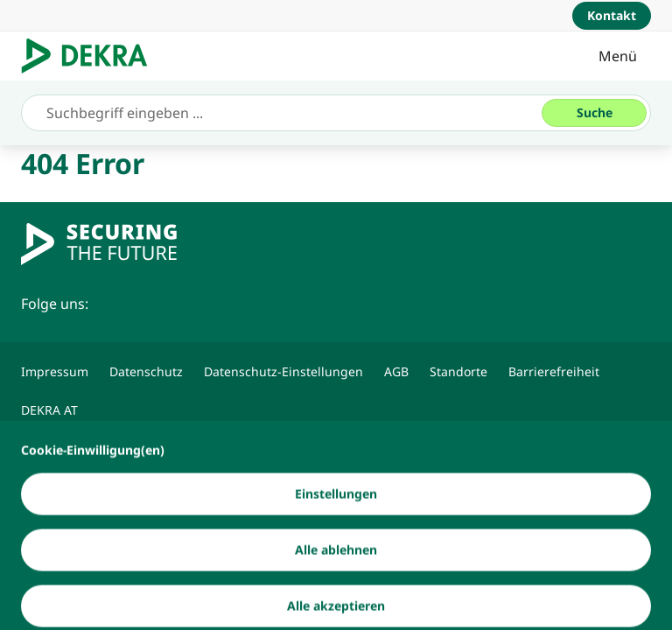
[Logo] (91, 56)
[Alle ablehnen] (336, 593)
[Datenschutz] (146, 372)
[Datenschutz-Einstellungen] (283, 372)
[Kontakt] (612, 16)
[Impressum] (55, 372)
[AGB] (396, 372)
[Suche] (594, 113)
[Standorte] (458, 372)
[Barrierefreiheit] (554, 372)
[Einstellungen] (336, 537)
